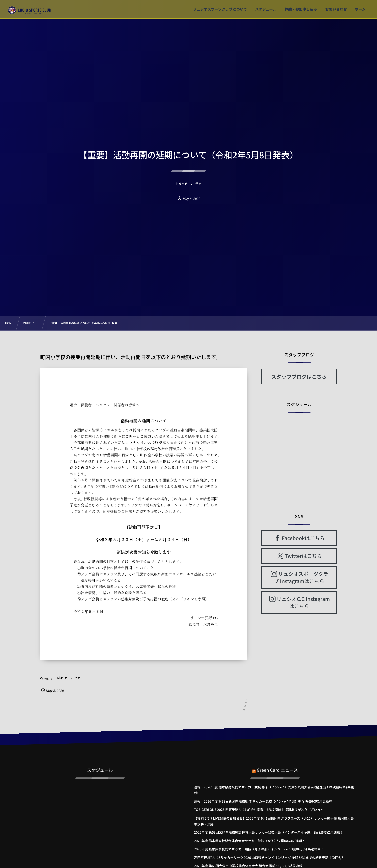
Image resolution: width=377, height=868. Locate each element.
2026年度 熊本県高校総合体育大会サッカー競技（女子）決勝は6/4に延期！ (250, 841)
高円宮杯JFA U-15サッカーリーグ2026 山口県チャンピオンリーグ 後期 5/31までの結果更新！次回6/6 (269, 858)
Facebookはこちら (303, 538)
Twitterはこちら (303, 556)
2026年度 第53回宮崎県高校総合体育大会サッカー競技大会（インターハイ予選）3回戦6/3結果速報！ (269, 832)
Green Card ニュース (277, 766)
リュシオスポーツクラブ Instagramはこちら (301, 577)
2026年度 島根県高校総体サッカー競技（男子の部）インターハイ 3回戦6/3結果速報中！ (259, 849)
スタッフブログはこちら (299, 376)
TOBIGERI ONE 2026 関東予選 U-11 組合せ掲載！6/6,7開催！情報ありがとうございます (259, 810)
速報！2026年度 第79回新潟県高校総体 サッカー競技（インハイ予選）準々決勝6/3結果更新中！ (265, 801)
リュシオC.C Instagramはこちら (303, 602)
